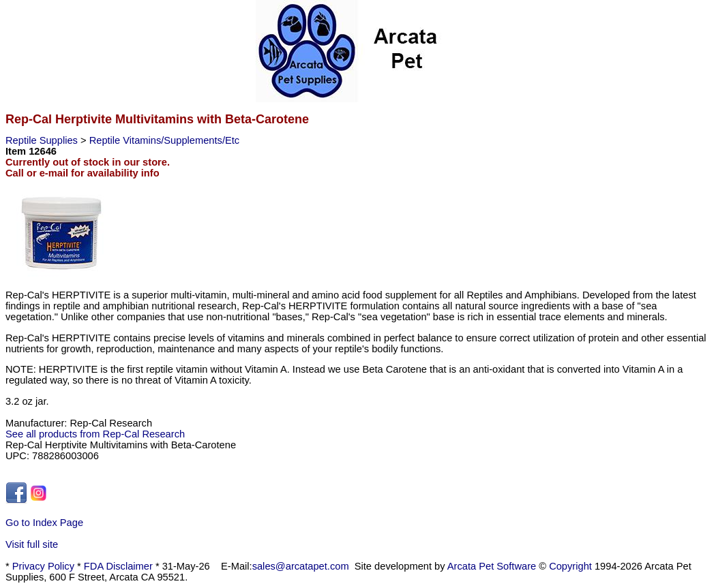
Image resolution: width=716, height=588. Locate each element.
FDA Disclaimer (118, 566)
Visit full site (32, 544)
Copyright (570, 566)
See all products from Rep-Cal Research (95, 434)
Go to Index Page (44, 523)
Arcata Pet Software (492, 566)
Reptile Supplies (43, 140)
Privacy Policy (43, 566)
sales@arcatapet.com (301, 566)
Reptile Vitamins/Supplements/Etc (165, 140)
